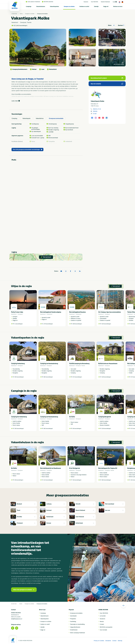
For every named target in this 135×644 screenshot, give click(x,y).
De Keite (72, 417)
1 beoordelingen (19, 324)
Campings (29, 7)
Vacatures (86, 2)
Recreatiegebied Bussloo (77, 312)
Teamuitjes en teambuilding (77, 624)
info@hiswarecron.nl (17, 619)
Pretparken (73, 619)
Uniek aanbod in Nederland (33, 2)
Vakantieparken (54, 7)
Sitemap (120, 641)
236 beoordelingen (106, 429)
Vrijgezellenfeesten (75, 627)
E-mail (95, 114)
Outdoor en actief (84, 7)
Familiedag (73, 621)
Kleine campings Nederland (77, 633)
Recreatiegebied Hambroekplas (51, 312)
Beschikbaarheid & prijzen (107, 78)
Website (95, 111)
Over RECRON (94, 2)
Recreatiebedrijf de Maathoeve (51, 468)
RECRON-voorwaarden (106, 627)
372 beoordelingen (77, 377)
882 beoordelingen (48, 377)
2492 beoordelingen (22, 26)
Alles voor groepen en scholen (24, 590)
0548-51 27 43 (97, 109)
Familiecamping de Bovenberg (79, 364)
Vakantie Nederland (105, 2)
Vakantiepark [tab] (26, 118)
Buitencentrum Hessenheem (108, 364)
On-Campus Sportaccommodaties (110, 312)
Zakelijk (96, 7)
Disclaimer (108, 641)
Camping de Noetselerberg (49, 364)
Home (21, 14)
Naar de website (107, 84)
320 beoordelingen (106, 324)
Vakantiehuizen (41, 7)
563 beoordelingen (19, 377)
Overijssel (20, 314)
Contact (102, 624)
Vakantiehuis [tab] (40, 118)
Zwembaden (73, 616)
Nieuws (102, 621)
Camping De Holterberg (19, 417)
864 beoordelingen (106, 480)
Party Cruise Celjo (17, 312)
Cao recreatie (103, 630)
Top (123, 605)
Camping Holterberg (18, 364)
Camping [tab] (14, 118)
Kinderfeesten (74, 630)
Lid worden (103, 616)
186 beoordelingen (106, 377)
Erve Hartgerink (75, 468)
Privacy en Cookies (99, 641)
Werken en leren (118, 7)
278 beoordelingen (48, 324)
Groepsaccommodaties (42, 14)
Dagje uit (106, 7)
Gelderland (50, 314)
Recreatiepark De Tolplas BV (108, 468)
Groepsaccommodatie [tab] (56, 118)
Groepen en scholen (69, 7)
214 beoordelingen (48, 480)
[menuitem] (29, 6)
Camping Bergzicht (105, 417)
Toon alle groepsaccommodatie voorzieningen (27, 150)
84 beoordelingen (77, 480)
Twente (83, 366)
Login (115, 2)
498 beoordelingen (77, 324)
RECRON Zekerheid (48, 2)
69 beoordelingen (77, 429)
